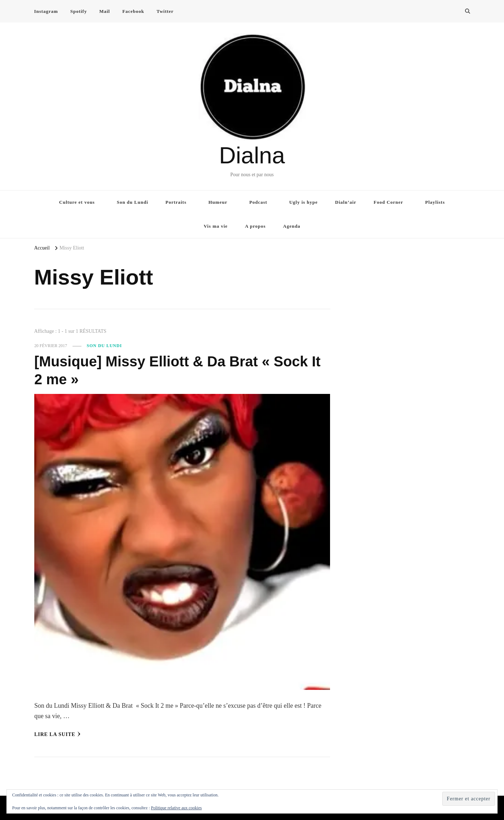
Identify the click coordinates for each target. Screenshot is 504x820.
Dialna (252, 155)
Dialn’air (346, 202)
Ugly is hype (304, 202)
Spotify (79, 11)
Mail (105, 11)
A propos (255, 226)
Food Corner (388, 202)
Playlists (435, 202)
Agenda (292, 226)
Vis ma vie (216, 226)
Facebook (133, 11)
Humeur (218, 202)
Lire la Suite (58, 734)
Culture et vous (77, 202)
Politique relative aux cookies (176, 808)
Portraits (176, 202)
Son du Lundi (133, 202)
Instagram (46, 11)
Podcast (258, 202)
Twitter (165, 11)
